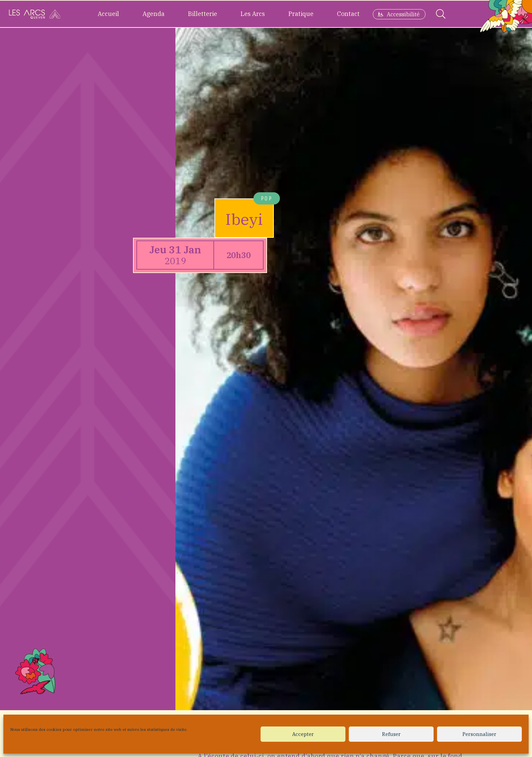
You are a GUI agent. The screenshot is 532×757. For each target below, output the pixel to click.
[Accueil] (35, 14)
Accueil (108, 14)
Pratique (301, 14)
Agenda (154, 14)
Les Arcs (253, 14)
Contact (348, 14)
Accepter (303, 734)
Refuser (391, 734)
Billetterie (203, 14)
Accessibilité (403, 14)
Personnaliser (479, 734)
